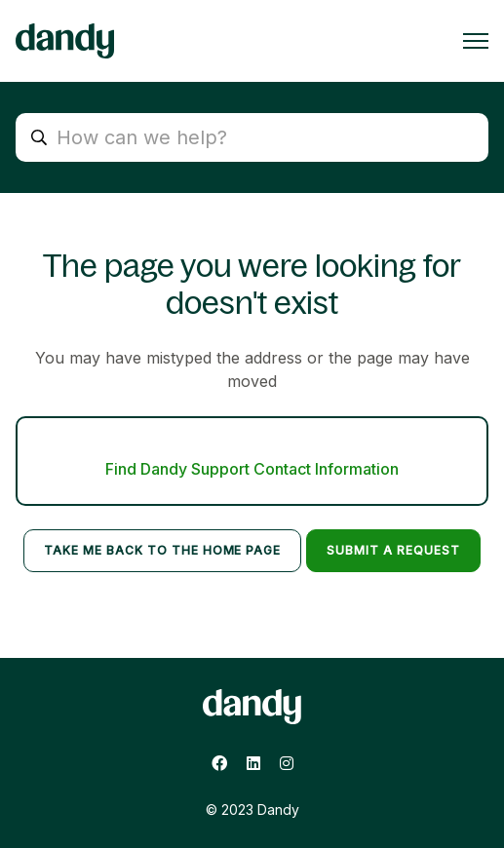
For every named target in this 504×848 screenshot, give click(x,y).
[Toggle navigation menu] (476, 41)
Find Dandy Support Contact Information (252, 469)
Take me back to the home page (162, 550)
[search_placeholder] (252, 137)
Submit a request (393, 550)
